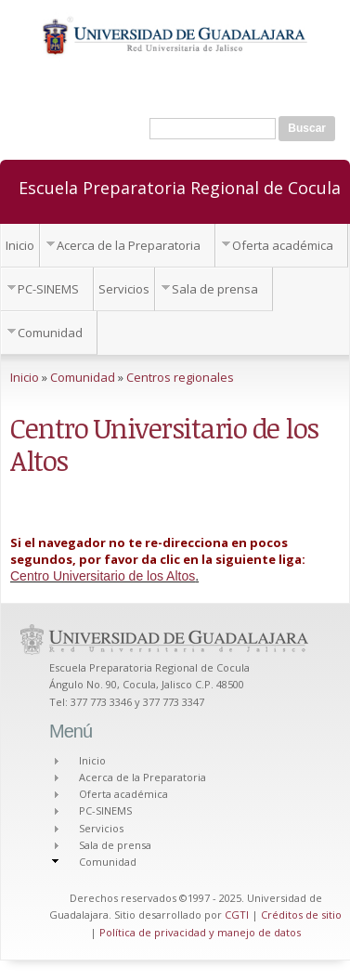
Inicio (20, 245)
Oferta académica (283, 245)
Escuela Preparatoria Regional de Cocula (180, 187)
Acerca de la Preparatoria (129, 245)
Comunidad (50, 333)
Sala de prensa (215, 289)
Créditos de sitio (301, 915)
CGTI (237, 915)
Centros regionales (180, 377)
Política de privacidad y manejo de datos (200, 932)
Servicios (124, 289)
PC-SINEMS (48, 289)
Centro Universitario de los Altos (103, 576)
